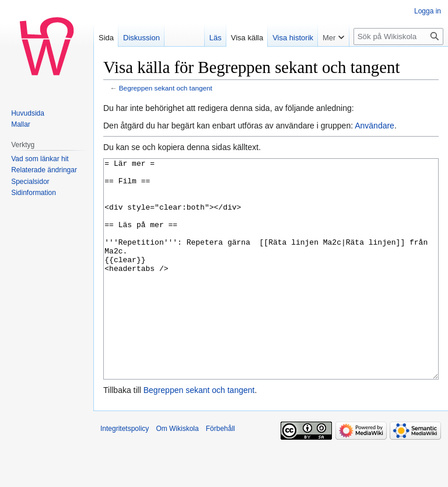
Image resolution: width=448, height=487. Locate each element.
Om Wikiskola (177, 472)
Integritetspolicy (125, 472)
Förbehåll (220, 472)
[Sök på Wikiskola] (398, 36)
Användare (374, 126)
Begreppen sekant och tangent (166, 88)
